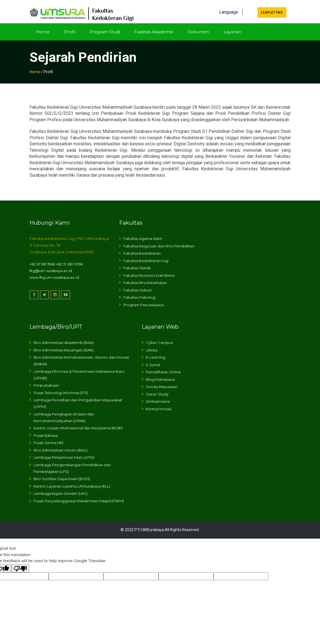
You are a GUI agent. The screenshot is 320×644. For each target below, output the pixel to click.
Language (229, 8)
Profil (70, 27)
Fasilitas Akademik (154, 27)
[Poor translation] (20, 564)
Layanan (232, 27)
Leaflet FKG (272, 8)
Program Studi (105, 27)
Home (43, 27)
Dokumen (198, 27)
